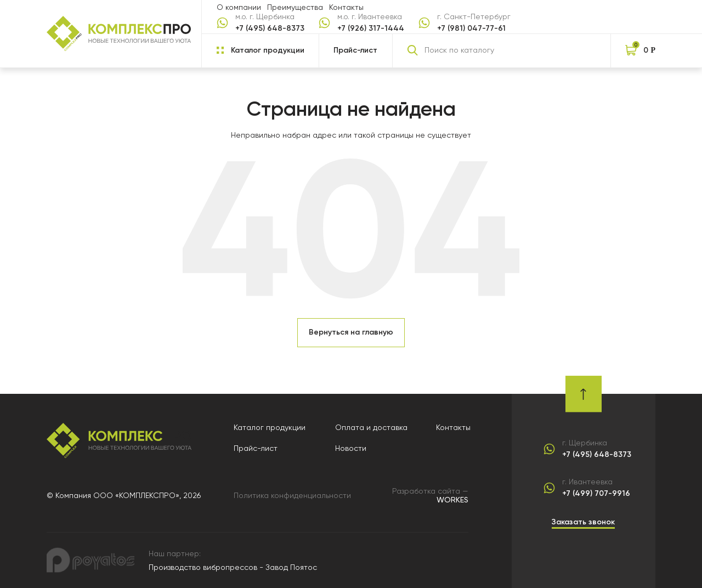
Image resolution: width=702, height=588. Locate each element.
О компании (239, 7)
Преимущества (295, 7)
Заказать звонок (583, 522)
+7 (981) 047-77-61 (471, 29)
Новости (351, 448)
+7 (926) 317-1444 (371, 29)
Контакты (346, 7)
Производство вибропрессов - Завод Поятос (233, 567)
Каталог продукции (270, 427)
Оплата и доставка (371, 427)
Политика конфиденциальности (292, 495)
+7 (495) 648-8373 (270, 29)
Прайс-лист (355, 50)
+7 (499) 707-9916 (596, 494)
